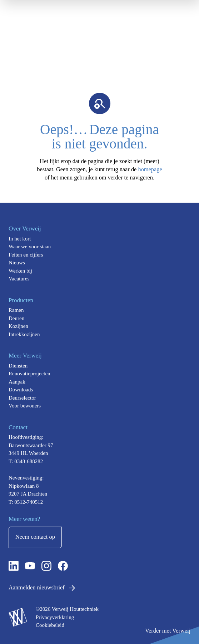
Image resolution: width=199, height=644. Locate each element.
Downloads (21, 390)
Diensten (18, 366)
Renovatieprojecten (29, 374)
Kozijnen (18, 326)
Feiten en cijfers (26, 255)
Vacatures (19, 279)
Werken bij (20, 271)
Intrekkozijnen (24, 334)
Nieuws (17, 263)
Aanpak (17, 382)
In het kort (20, 239)
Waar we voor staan (30, 247)
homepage (150, 169)
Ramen (16, 310)
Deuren (16, 318)
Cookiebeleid (50, 625)
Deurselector (22, 398)
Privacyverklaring (55, 617)
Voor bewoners (25, 406)
